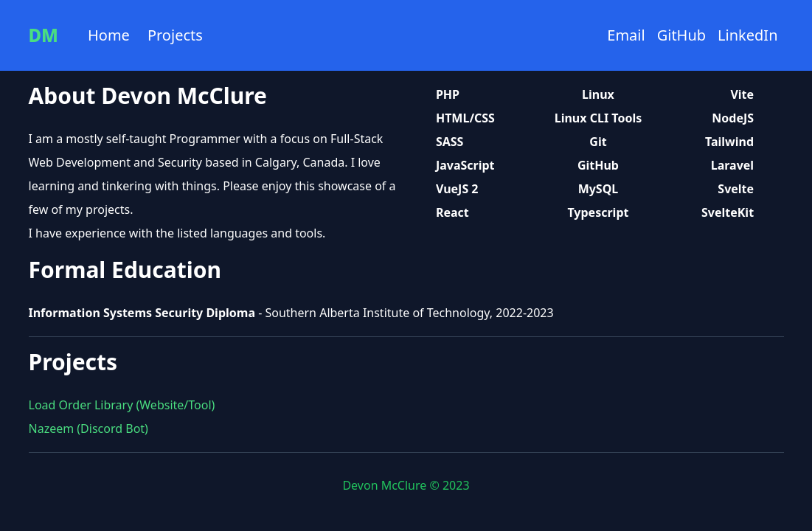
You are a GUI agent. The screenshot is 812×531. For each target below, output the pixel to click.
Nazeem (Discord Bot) (89, 428)
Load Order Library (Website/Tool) (122, 405)
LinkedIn (747, 35)
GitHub (681, 35)
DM (44, 35)
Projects (175, 35)
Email (626, 35)
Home (109, 35)
